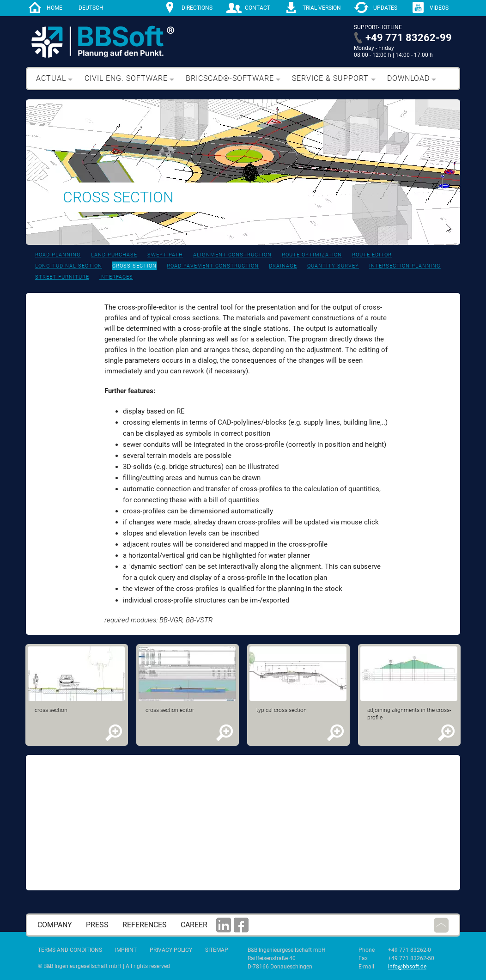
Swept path (165, 255)
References (145, 925)
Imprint (126, 950)
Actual (51, 78)
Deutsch (91, 8)
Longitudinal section (69, 266)
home (55, 8)
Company (55, 925)
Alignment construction (232, 255)
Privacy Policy (171, 950)
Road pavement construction (213, 266)
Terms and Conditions (70, 950)
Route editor (372, 255)
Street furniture (62, 277)
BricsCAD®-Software (230, 78)
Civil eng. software (126, 78)
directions (197, 8)
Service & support (330, 78)
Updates (385, 8)
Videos (439, 8)
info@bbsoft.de (407, 967)
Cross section (134, 266)
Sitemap (217, 950)
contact (258, 8)
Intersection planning (405, 266)
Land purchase (114, 255)
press (97, 925)
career (194, 925)
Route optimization (312, 255)
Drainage (283, 266)
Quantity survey (333, 266)
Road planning (58, 255)
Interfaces (116, 277)
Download (408, 78)
